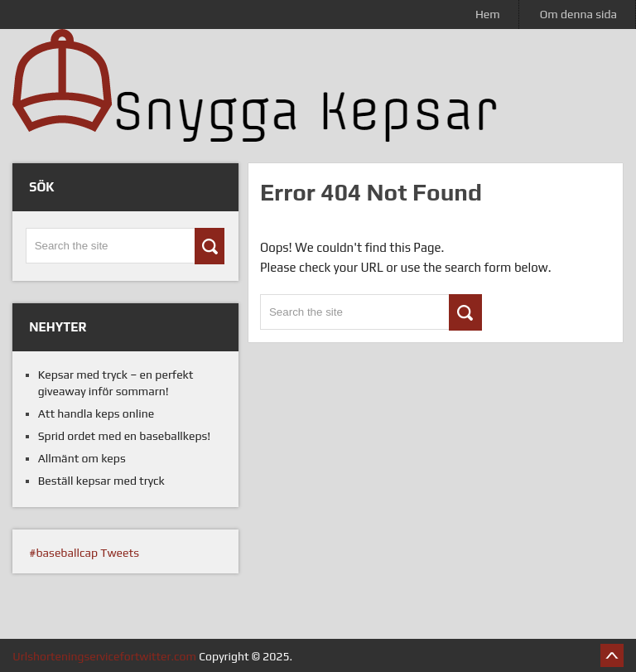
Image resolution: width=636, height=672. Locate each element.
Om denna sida (578, 14)
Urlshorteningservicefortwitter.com (104, 656)
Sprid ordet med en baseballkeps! (125, 436)
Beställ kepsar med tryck (101, 481)
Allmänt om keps (82, 458)
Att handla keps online (96, 413)
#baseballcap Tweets (84, 553)
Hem (488, 14)
